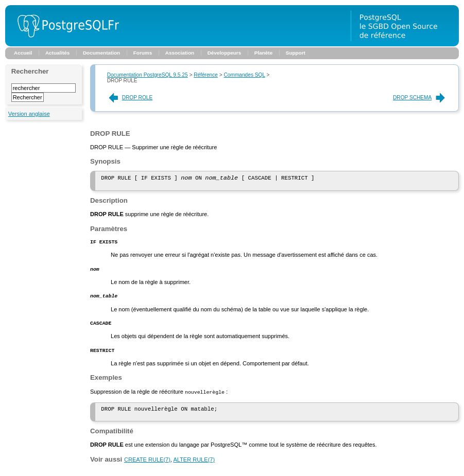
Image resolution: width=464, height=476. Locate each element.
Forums (143, 53)
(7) (147, 467)
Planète (263, 53)
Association (180, 53)
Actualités (57, 53)
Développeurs (225, 53)
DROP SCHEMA (420, 98)
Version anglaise (29, 114)
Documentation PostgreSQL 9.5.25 (148, 75)
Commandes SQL (244, 75)
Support (296, 53)
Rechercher (30, 71)
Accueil (23, 53)
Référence (206, 75)
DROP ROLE (130, 98)
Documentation (101, 53)
